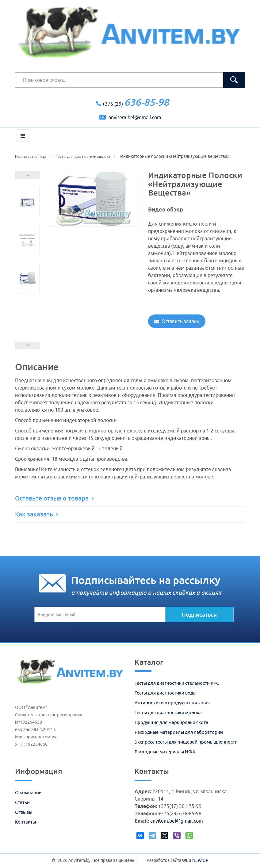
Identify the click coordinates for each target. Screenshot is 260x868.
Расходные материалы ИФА (165, 752)
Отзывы (24, 812)
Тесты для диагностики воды (166, 693)
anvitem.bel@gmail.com (130, 117)
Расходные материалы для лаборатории (179, 732)
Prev (27, 346)
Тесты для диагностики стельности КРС (177, 683)
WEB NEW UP (195, 860)
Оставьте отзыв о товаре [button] (54, 498)
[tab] (130, 499)
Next (27, 175)
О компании (28, 792)
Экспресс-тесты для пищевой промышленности (186, 742)
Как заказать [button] (37, 514)
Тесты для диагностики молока (168, 712)
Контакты (25, 822)
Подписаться (199, 615)
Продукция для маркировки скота (171, 722)
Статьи (22, 802)
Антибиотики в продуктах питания (172, 703)
